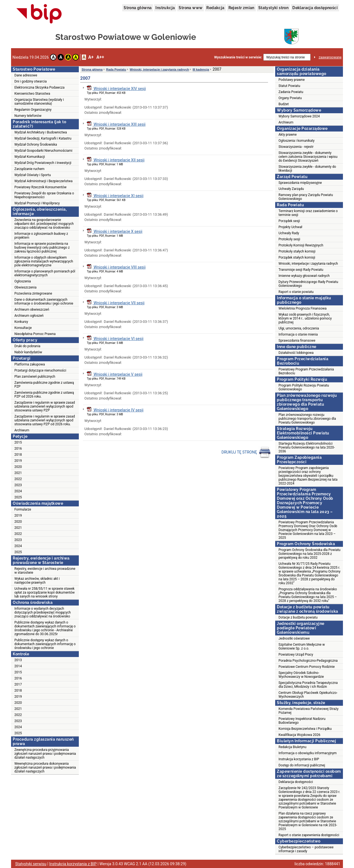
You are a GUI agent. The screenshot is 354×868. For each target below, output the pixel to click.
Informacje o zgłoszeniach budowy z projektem (41, 236)
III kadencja (201, 69)
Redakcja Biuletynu (292, 747)
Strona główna (138, 8)
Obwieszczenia (25, 287)
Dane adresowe (26, 75)
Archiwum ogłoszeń (29, 316)
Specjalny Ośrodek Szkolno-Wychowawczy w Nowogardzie (301, 675)
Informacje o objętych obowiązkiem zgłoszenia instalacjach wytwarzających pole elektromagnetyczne (44, 261)
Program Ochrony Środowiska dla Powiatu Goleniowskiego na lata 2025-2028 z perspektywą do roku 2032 (309, 554)
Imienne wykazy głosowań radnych (304, 276)
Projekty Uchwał (290, 227)
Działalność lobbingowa (296, 353)
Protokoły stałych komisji (297, 251)
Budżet (284, 104)
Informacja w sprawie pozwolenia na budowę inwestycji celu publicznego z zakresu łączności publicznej (42, 248)
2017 (18, 684)
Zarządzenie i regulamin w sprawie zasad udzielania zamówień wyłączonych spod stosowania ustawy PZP (45, 406)
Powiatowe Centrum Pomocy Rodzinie (307, 667)
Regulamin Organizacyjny (33, 110)
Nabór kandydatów (28, 352)
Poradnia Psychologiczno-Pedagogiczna (308, 661)
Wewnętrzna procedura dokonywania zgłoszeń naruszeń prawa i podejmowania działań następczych (45, 767)
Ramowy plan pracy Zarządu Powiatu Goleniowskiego (306, 197)
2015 (18, 442)
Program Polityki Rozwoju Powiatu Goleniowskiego (304, 387)
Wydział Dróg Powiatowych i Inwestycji (43, 163)
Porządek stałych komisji (297, 257)
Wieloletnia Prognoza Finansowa (303, 308)
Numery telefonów (28, 116)
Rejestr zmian (241, 8)
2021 (18, 473)
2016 (18, 449)
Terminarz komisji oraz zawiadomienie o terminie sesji (308, 213)
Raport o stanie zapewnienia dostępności (309, 835)
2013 (18, 660)
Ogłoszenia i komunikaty (296, 141)
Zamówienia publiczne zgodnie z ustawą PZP (44, 385)
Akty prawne (288, 135)
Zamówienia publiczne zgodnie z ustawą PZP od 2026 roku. (44, 395)
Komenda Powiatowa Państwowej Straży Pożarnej (309, 711)
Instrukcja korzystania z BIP (299, 759)
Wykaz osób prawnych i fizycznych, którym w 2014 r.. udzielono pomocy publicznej (305, 318)
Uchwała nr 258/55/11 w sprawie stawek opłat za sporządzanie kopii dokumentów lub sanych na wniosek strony (45, 593)
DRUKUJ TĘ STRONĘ (246, 452)
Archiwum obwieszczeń (32, 310)
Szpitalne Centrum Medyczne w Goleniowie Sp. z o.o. (302, 647)
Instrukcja (165, 8)
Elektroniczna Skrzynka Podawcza (39, 87)
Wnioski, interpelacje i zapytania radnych (159, 69)
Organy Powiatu (290, 98)
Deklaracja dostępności (315, 8)
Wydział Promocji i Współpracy (37, 203)
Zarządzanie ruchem (29, 169)
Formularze (23, 509)
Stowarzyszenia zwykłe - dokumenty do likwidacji (307, 169)
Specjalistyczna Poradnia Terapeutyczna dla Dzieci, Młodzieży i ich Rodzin (308, 685)
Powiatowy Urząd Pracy (296, 655)
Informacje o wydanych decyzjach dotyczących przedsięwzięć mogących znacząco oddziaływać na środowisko (43, 612)
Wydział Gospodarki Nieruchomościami (43, 151)
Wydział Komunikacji (30, 157)
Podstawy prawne (292, 80)
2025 (18, 497)
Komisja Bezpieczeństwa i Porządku (305, 729)
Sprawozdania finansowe (297, 341)
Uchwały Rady (289, 233)
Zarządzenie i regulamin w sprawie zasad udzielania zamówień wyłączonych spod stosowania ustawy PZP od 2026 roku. (45, 420)
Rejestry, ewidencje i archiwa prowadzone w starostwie (45, 571)
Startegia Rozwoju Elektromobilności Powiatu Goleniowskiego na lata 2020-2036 (307, 447)
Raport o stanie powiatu (296, 292)
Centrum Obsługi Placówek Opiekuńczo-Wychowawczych (308, 695)
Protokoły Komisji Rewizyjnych (301, 245)
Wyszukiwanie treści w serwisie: (238, 57)
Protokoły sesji (289, 239)
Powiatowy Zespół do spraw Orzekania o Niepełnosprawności (44, 195)
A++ (100, 57)
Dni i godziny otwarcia (31, 81)
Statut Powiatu (289, 86)
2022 (18, 479)
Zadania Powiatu (291, 92)
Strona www (191, 8)
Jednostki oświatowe (294, 638)
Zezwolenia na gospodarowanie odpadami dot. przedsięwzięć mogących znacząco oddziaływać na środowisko (44, 224)
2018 (18, 455)
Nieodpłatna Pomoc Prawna (35, 334)
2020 (18, 467)
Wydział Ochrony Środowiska (36, 145)
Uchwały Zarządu (291, 189)
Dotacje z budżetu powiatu (298, 617)
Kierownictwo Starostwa (32, 94)
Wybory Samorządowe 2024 (299, 116)
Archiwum (22, 430)
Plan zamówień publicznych (35, 377)
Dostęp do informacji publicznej (302, 765)
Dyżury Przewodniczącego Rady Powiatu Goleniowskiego (308, 284)
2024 (18, 491)
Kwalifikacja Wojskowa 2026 (299, 735)
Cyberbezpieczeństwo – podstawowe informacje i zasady (306, 849)
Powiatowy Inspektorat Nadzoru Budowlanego (302, 721)
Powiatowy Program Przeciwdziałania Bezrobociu (306, 371)
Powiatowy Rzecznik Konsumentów (40, 187)
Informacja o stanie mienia (298, 334)
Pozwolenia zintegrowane (33, 293)
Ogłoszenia (23, 281)
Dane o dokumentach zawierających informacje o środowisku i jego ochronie (44, 302)
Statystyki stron (273, 8)
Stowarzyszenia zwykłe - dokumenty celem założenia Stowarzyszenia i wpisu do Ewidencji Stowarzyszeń (308, 157)
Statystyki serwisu (31, 864)
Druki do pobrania (27, 346)
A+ (91, 57)
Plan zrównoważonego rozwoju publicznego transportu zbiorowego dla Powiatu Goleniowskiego (307, 419)
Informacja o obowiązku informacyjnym (308, 753)
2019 (18, 461)
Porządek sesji (289, 221)
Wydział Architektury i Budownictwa (41, 132)
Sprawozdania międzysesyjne (300, 183)
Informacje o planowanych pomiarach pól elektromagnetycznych (45, 273)
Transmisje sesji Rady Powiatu (301, 270)
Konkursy (21, 322)
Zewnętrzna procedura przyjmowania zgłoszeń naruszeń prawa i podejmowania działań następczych (45, 754)
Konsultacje (23, 328)
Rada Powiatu (116, 69)
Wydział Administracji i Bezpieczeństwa (43, 181)
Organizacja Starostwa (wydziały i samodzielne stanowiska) (39, 102)
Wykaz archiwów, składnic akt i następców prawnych (37, 581)
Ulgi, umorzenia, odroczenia (299, 328)
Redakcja (215, 8)
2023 (18, 485)
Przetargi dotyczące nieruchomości (40, 370)
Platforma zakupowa (30, 364)
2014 (18, 666)
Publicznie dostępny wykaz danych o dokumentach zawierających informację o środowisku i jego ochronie (45, 644)
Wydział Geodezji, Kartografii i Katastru (43, 138)
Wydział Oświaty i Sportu (33, 175)
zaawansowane (330, 57)
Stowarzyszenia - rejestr (296, 147)
